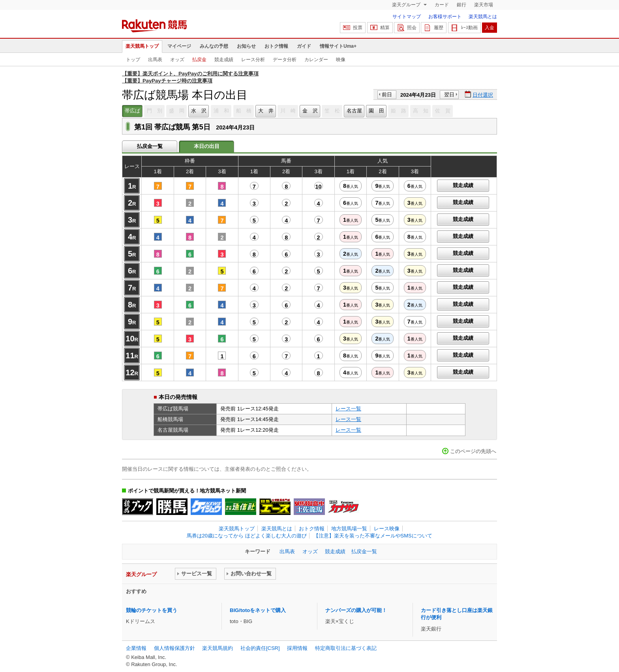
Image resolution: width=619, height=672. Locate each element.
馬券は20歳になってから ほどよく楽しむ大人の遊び (247, 536)
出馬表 (155, 60)
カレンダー (316, 60)
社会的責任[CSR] (260, 648)
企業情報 (136, 648)
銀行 (461, 5)
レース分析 (253, 60)
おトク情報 (276, 46)
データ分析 (285, 60)
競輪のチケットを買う (152, 610)
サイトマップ (407, 17)
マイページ (179, 46)
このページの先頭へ (473, 451)
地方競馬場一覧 (349, 529)
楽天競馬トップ (142, 46)
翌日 (449, 95)
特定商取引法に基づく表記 (346, 648)
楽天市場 (484, 5)
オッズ (177, 60)
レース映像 (387, 529)
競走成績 (224, 60)
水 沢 (199, 111)
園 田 (376, 111)
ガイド (304, 46)
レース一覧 (348, 409)
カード (442, 5)
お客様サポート (445, 17)
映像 (341, 60)
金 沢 (310, 111)
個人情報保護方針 (174, 648)
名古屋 (354, 111)
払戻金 (199, 60)
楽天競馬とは (483, 17)
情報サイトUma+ (338, 46)
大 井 (266, 111)
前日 (387, 95)
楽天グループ (407, 5)
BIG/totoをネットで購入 (258, 610)
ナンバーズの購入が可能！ (356, 610)
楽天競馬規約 (218, 648)
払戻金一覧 (150, 146)
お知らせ (246, 46)
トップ (133, 60)
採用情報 (297, 648)
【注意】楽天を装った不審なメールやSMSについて (373, 536)
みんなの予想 (214, 46)
